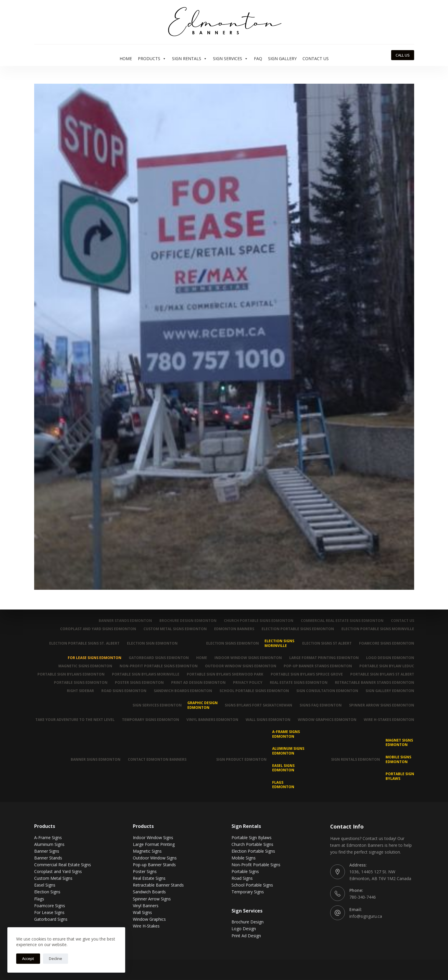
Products (152, 59)
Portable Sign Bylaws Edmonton (71, 674)
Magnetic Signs (147, 851)
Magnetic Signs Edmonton (85, 666)
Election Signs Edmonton (232, 643)
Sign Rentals (190, 59)
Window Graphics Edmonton (327, 720)
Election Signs (47, 892)
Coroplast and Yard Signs (58, 871)
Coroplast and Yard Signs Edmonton (98, 629)
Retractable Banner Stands (158, 885)
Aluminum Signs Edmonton (288, 751)
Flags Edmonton (283, 785)
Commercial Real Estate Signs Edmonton (342, 621)
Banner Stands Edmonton (125, 621)
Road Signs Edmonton (124, 691)
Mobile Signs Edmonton (398, 759)
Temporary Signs (248, 892)
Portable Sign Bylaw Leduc (387, 666)
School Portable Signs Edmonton (254, 691)
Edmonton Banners (234, 629)
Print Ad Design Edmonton (198, 683)
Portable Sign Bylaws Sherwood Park (225, 674)
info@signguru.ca (366, 916)
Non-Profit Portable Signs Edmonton (159, 666)
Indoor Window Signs (153, 837)
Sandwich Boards (149, 892)
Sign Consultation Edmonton (327, 691)
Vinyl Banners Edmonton (212, 720)
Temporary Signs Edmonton (151, 720)
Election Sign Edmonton (152, 643)
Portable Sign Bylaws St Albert (382, 674)
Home (126, 59)
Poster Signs (145, 871)
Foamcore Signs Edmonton (387, 643)
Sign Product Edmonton (241, 759)
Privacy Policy (248, 683)
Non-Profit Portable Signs (256, 865)
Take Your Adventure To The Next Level (75, 720)
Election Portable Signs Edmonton (298, 629)
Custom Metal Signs (53, 878)
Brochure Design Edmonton (188, 621)
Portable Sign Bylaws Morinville (146, 674)
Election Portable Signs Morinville (378, 629)
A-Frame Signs (48, 837)
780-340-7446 (363, 897)
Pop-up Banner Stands (154, 865)
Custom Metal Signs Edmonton (175, 629)
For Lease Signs (49, 912)
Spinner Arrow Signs (152, 899)
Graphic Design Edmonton (202, 705)
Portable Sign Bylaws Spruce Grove (307, 674)
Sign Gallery (282, 59)
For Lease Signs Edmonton (95, 658)
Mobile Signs (244, 858)
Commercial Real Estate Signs (63, 865)
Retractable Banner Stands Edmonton (375, 683)
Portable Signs (245, 871)
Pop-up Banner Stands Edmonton (318, 666)
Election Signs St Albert (327, 643)
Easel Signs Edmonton (283, 768)
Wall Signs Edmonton (268, 720)
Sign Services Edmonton (157, 705)
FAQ (258, 59)
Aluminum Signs (49, 844)
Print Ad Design (246, 935)
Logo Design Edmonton (390, 658)
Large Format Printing (154, 844)
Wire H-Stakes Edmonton (389, 720)
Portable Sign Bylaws (400, 776)
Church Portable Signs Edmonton (259, 621)
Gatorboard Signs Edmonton (159, 658)
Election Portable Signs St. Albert (84, 643)
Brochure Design (248, 922)
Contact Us (316, 59)
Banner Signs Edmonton (96, 759)
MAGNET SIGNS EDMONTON (399, 743)
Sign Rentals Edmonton (356, 759)
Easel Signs (45, 885)
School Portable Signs (252, 885)
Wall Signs (142, 912)
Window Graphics (149, 919)
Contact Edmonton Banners (157, 759)
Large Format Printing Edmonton (324, 658)
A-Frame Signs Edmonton (286, 734)
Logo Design (244, 929)
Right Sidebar (80, 691)
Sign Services (230, 59)
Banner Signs (47, 851)
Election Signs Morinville (279, 643)
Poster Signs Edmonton (139, 683)
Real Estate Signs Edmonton (299, 683)
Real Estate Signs (149, 878)
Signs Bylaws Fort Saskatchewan (258, 705)
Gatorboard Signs (51, 919)
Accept (28, 958)
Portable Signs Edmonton (81, 683)
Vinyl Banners (146, 906)
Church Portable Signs (252, 844)
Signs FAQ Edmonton (321, 705)
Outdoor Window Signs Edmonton (241, 666)
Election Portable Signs (253, 851)
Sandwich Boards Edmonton (183, 691)
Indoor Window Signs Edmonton (248, 658)
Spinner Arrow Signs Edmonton (382, 705)
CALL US (403, 55)
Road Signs (242, 878)
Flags (39, 899)
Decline (56, 958)
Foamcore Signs (50, 906)
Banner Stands (48, 858)
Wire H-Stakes (146, 926)
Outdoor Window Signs (155, 858)
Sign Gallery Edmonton (390, 691)
